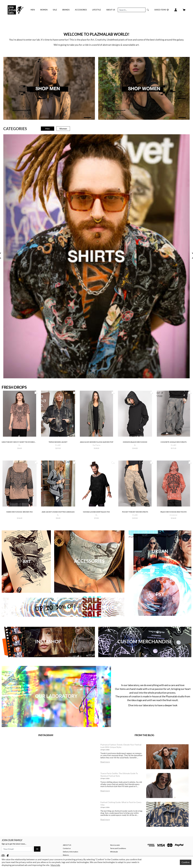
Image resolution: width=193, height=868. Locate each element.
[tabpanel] (96, 256)
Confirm (186, 862)
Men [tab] (48, 129)
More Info (55, 865)
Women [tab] (63, 129)
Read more (105, 762)
